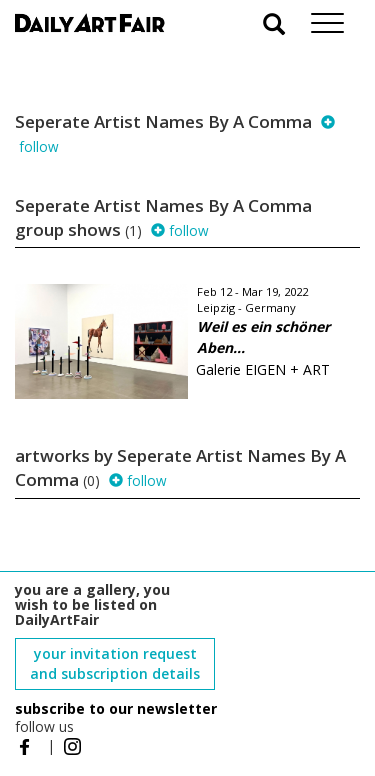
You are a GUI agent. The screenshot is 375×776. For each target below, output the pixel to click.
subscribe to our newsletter (116, 708)
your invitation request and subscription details (115, 663)
